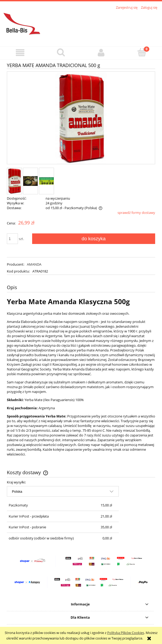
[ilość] (12, 239)
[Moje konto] (101, 53)
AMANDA (34, 264)
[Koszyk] (142, 52)
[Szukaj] (61, 52)
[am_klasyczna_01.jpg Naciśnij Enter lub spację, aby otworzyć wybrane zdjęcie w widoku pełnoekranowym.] (81, 118)
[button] (20, 53)
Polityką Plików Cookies (126, 633)
